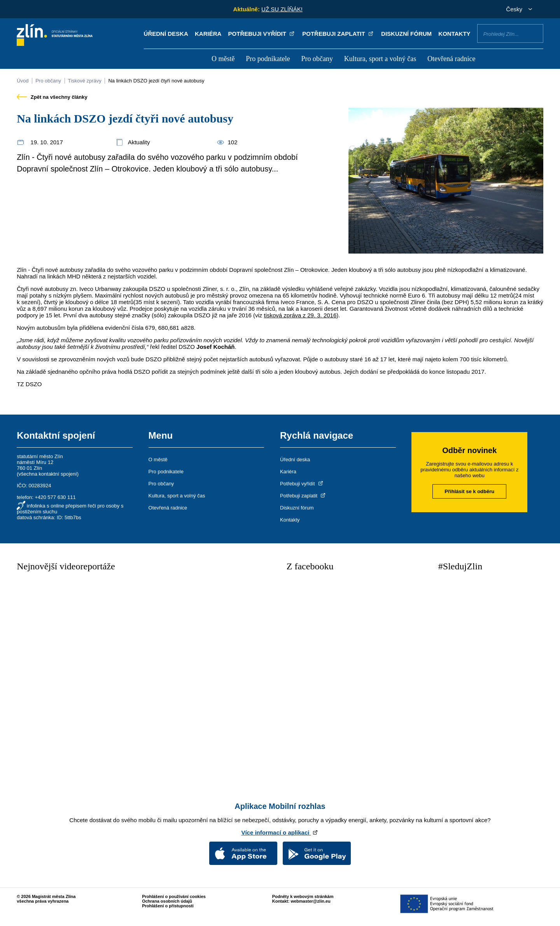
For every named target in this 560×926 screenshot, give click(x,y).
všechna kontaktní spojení (48, 474)
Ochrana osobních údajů (167, 901)
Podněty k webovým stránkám (303, 896)
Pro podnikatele (268, 59)
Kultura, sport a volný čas (380, 59)
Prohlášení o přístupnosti (168, 906)
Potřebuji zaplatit (338, 34)
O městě (223, 59)
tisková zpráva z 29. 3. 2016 (300, 315)
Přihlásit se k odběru (469, 491)
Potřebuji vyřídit (262, 34)
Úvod (23, 81)
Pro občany (317, 59)
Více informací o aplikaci (280, 832)
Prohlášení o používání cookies (174, 896)
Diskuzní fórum (406, 34)
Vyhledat (534, 33)
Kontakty (454, 34)
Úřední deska (166, 34)
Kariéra (208, 34)
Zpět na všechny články (52, 97)
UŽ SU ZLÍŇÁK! (282, 9)
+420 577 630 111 (55, 497)
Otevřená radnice (451, 59)
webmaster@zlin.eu (310, 901)
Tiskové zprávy (85, 81)
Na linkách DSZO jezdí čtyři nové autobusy (156, 81)
